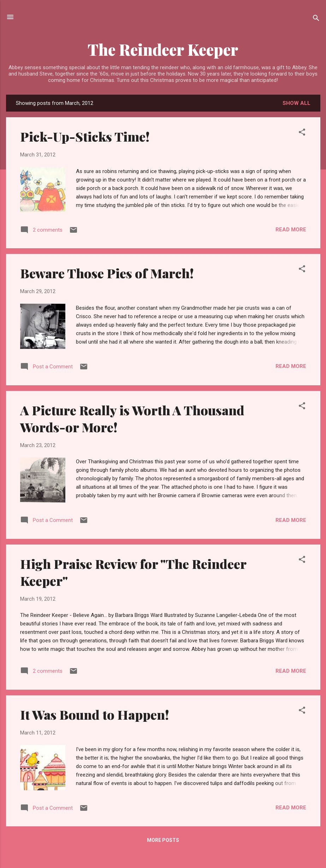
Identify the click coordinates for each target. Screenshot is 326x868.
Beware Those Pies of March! (107, 273)
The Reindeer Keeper (163, 49)
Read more (291, 230)
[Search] (316, 19)
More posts (163, 840)
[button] (302, 133)
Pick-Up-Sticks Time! (85, 136)
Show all (297, 103)
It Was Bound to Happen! (95, 714)
